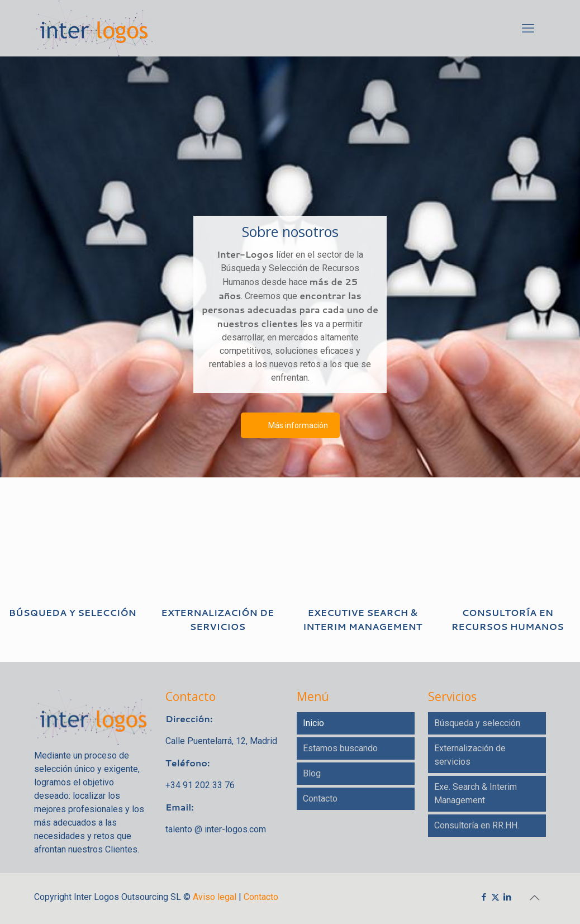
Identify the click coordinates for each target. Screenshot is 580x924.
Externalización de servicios (470, 755)
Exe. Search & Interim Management (476, 793)
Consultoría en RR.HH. (477, 825)
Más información (298, 425)
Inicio (313, 723)
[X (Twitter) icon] (495, 897)
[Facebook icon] (484, 897)
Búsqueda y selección (477, 723)
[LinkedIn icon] (507, 897)
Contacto (320, 799)
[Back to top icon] (534, 897)
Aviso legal (215, 897)
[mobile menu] (528, 28)
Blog (312, 773)
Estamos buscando (340, 748)
